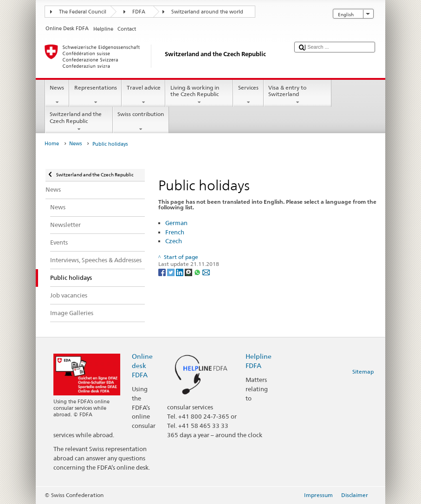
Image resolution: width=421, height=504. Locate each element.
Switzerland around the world (207, 12)
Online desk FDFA (142, 365)
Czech (174, 241)
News (57, 95)
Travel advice (143, 95)
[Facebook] (163, 272)
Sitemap (363, 372)
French (175, 232)
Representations (95, 95)
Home (52, 144)
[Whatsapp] (198, 272)
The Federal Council (83, 12)
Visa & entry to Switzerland (298, 95)
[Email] (206, 272)
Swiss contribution (141, 122)
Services (248, 95)
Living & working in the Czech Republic (199, 95)
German (176, 223)
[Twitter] (172, 272)
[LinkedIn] (180, 272)
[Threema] (189, 272)
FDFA (139, 12)
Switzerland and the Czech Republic (79, 122)
